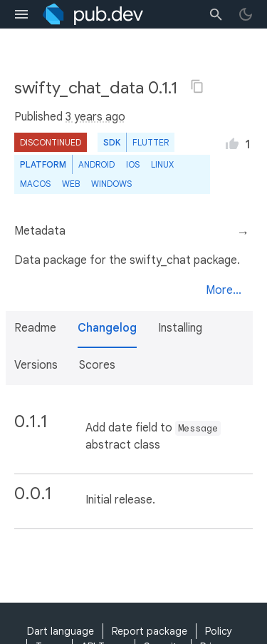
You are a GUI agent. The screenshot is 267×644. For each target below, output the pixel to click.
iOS (133, 164)
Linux (162, 164)
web (71, 184)
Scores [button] (97, 365)
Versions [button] (36, 365)
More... (224, 290)
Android (96, 164)
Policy (219, 631)
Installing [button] (180, 328)
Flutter (151, 142)
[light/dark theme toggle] (246, 14)
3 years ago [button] (95, 117)
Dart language (61, 631)
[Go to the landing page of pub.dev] (93, 14)
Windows (111, 184)
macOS (35, 184)
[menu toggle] (21, 14)
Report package (150, 631)
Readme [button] (35, 328)
